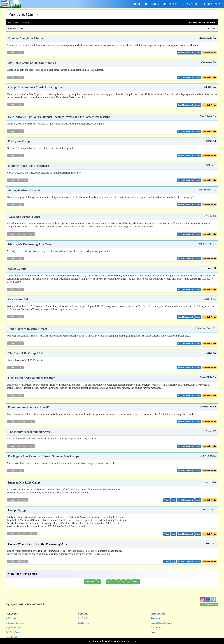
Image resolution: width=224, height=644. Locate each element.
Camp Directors (158, 614)
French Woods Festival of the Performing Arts (37, 544)
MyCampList (157, 628)
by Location (11, 618)
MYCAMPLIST (171, 4)
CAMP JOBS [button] (191, 4)
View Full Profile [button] (209, 53)
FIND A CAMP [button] (211, 4)
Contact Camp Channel (161, 623)
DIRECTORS (152, 4)
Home (153, 632)
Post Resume (84, 623)
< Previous (90, 582)
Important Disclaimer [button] (209, 605)
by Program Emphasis (15, 623)
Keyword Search (13, 628)
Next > (136, 582)
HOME (138, 4)
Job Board (82, 618)
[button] (198, 53)
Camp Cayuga (17, 510)
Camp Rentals (12, 637)
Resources (155, 618)
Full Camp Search (13, 632)
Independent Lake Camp (24, 482)
